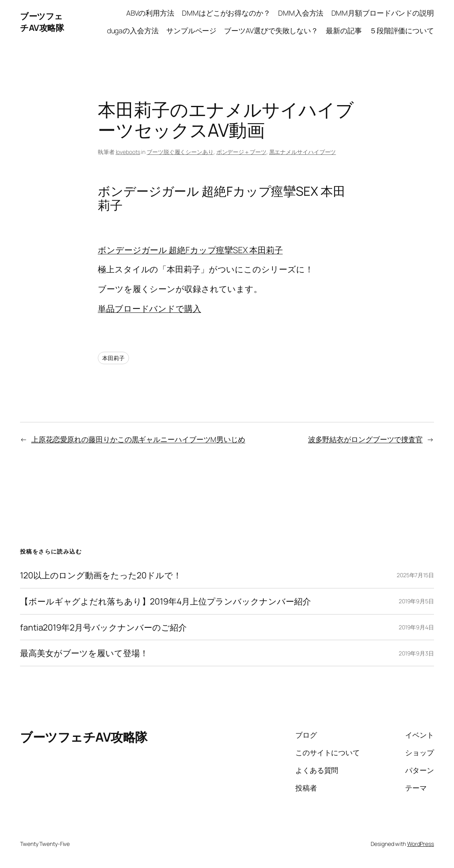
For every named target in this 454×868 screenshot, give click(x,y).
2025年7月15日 (415, 575)
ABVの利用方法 (150, 13)
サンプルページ (191, 30)
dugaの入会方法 (133, 30)
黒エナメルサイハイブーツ (303, 152)
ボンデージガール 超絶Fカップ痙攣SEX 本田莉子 (190, 250)
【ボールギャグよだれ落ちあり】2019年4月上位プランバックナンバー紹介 (165, 601)
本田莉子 (113, 358)
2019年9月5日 (416, 601)
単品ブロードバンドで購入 (149, 308)
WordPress (421, 844)
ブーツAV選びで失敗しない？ (271, 30)
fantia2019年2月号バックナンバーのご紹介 (103, 627)
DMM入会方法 (301, 13)
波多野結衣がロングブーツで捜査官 (365, 439)
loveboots (128, 152)
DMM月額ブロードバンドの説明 (383, 13)
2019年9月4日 (416, 627)
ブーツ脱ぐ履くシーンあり (180, 152)
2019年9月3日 (416, 653)
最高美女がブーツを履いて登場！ (84, 653)
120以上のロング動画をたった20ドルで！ (101, 575)
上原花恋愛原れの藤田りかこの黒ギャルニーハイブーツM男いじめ (138, 439)
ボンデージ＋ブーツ (241, 152)
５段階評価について (402, 30)
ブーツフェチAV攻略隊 (42, 22)
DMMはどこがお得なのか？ (226, 13)
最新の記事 (344, 30)
